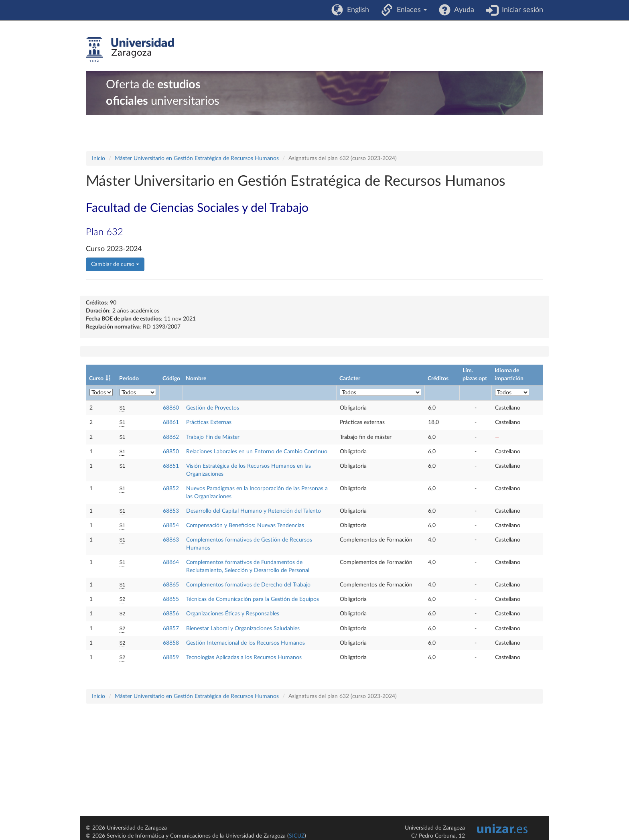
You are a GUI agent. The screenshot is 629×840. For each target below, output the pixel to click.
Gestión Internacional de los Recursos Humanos (246, 643)
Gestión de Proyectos (213, 408)
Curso (96, 379)
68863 (171, 540)
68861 (171, 422)
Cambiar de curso (115, 264)
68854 (171, 526)
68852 (171, 489)
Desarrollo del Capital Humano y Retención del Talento (254, 511)
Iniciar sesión (520, 10)
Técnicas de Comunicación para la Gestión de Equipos (253, 599)
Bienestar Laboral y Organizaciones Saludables (243, 629)
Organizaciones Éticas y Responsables (233, 614)
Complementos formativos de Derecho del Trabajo (248, 585)
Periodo (129, 379)
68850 (171, 452)
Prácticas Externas (209, 422)
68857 (171, 629)
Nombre (196, 379)
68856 (171, 614)
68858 (171, 643)
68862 (171, 437)
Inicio (98, 158)
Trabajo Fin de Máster (213, 437)
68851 (171, 466)
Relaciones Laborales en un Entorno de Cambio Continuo (257, 452)
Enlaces (410, 10)
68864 (171, 562)
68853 (171, 511)
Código (171, 379)
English (356, 10)
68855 (171, 599)
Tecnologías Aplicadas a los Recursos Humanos (244, 657)
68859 (171, 657)
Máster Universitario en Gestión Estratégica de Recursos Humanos (197, 158)
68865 (171, 585)
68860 (171, 408)
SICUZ (297, 836)
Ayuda (462, 10)
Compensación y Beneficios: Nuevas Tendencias (245, 526)
